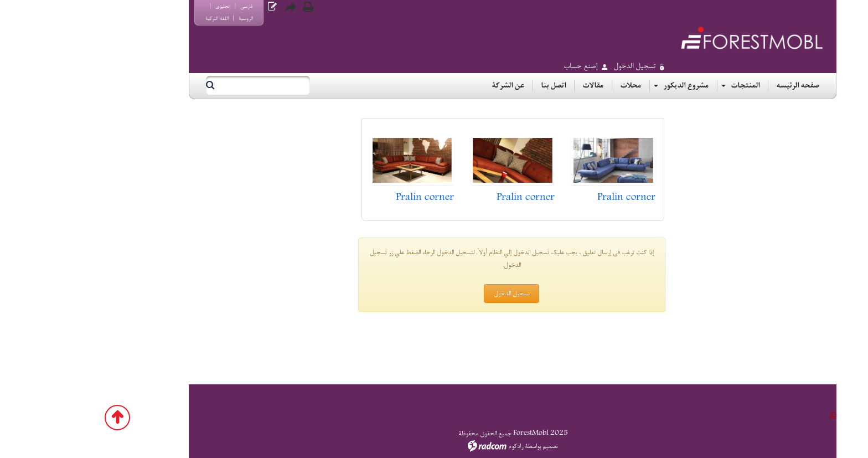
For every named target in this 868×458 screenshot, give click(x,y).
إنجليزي (144, 6)
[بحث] (189, 85)
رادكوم (437, 446)
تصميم (472, 446)
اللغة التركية (138, 19)
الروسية (167, 19)
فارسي (168, 6)
